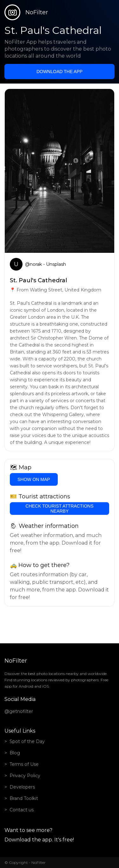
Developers (22, 787)
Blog (15, 753)
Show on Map (34, 479)
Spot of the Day (27, 741)
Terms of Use (24, 764)
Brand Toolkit (24, 798)
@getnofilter (19, 711)
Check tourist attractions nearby (59, 509)
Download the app (60, 72)
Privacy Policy (25, 776)
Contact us (22, 810)
